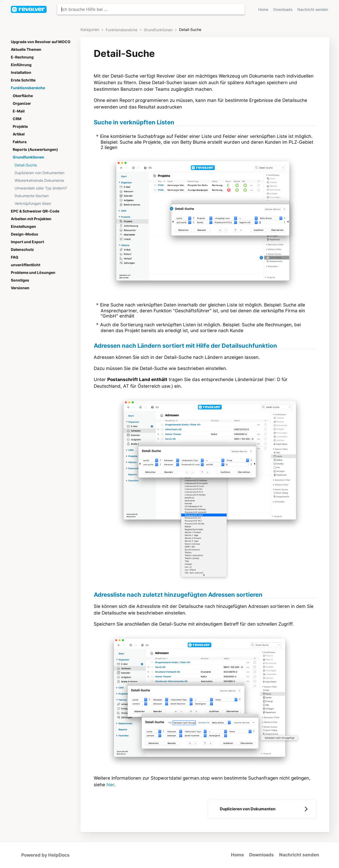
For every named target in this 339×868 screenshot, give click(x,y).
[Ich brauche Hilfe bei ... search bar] (151, 9)
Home (237, 855)
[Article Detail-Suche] (42, 165)
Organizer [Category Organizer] (22, 103)
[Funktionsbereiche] (122, 30)
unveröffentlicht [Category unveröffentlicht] (26, 265)
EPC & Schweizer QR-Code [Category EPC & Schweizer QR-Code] (35, 211)
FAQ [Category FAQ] (15, 257)
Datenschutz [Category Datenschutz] (22, 250)
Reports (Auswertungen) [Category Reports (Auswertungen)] (35, 150)
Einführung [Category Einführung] (21, 65)
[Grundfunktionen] (159, 30)
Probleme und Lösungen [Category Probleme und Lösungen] (33, 273)
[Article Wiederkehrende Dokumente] (42, 180)
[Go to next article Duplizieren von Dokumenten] (262, 809)
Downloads (262, 855)
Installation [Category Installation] (21, 73)
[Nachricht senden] (313, 9)
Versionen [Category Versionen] (20, 288)
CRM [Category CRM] (17, 119)
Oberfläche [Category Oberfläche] (23, 96)
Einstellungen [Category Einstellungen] (23, 227)
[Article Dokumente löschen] (42, 196)
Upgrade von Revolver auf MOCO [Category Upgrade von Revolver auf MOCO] (41, 42)
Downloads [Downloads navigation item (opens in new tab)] (283, 10)
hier (110, 785)
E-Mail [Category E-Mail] (19, 111)
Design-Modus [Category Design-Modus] (24, 234)
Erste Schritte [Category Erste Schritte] (23, 80)
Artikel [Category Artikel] (19, 134)
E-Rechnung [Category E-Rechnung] (22, 57)
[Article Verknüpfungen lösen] (42, 203)
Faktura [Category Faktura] (20, 142)
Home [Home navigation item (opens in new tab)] (264, 10)
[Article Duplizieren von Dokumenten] (42, 173)
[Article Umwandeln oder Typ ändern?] (42, 188)
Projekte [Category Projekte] (20, 126)
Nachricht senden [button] (313, 10)
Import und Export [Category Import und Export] (27, 242)
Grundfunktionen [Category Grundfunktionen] (28, 157)
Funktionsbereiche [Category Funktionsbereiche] (28, 88)
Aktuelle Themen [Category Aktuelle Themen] (26, 49)
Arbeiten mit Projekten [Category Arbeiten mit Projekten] (31, 219)
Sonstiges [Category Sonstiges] (20, 280)
